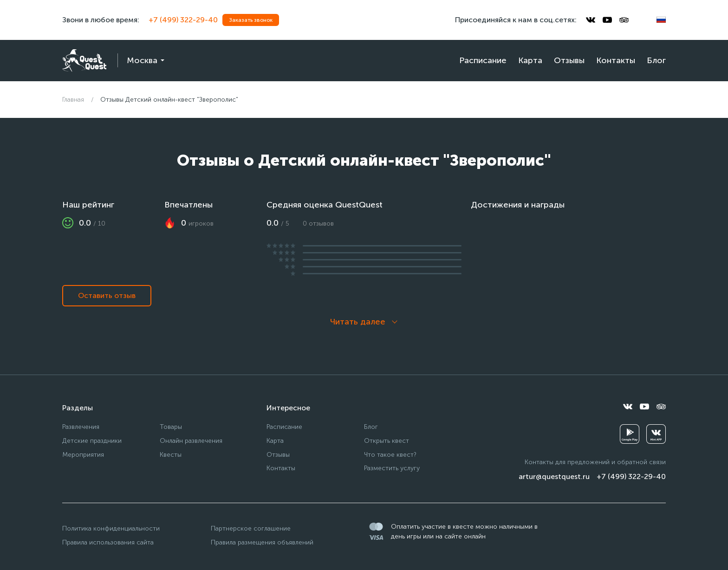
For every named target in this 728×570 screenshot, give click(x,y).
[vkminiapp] (656, 434)
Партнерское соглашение (251, 528)
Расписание (483, 60)
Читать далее (358, 322)
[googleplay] (630, 434)
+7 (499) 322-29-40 (183, 20)
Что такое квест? (390, 455)
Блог (656, 60)
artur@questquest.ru (554, 476)
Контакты (616, 60)
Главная (73, 100)
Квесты (171, 455)
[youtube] (607, 20)
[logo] (84, 61)
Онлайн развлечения (191, 441)
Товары (171, 427)
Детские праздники (92, 441)
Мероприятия (83, 455)
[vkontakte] (591, 20)
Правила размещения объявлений (262, 542)
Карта (530, 60)
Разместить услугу (392, 468)
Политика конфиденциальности (111, 528)
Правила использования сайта (108, 542)
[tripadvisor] (624, 20)
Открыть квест (387, 441)
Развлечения (81, 427)
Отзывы (569, 60)
